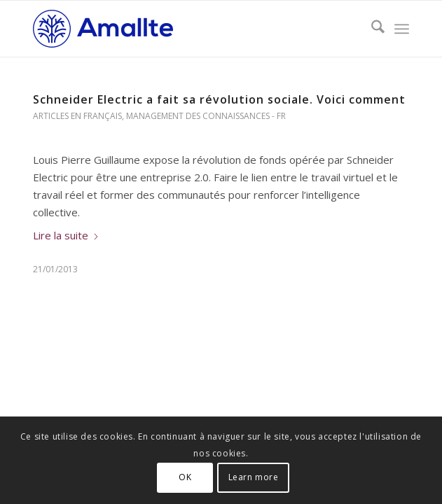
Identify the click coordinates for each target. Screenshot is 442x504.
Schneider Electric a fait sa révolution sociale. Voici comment (219, 99)
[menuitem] (371, 29)
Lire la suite (66, 235)
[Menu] (402, 29)
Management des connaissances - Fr (206, 116)
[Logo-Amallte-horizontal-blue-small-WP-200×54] (183, 29)
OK (185, 477)
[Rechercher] (371, 29)
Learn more (254, 477)
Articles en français (77, 116)
